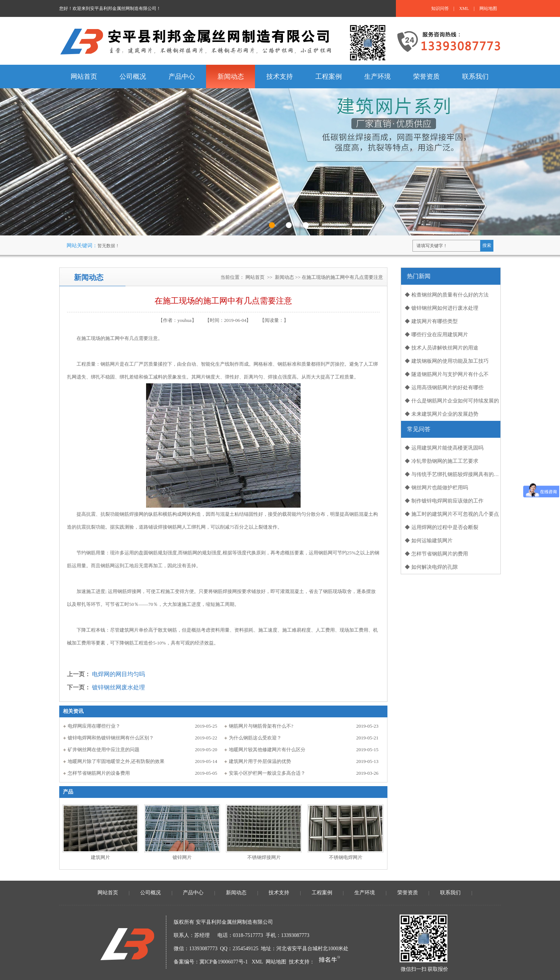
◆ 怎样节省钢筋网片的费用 (436, 554)
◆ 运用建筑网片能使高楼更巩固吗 (444, 448)
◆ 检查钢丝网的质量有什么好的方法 (447, 295)
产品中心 (193, 893)
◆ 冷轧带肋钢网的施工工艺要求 (442, 461)
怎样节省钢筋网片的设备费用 (99, 773)
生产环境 (365, 893)
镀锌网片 (182, 857)
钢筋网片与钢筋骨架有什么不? (261, 726)
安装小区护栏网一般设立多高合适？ (267, 773)
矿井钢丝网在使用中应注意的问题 (104, 750)
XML (464, 8)
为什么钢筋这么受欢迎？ (255, 738)
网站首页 (255, 277)
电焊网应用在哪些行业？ (94, 726)
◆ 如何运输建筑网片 (429, 541)
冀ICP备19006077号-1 (224, 962)
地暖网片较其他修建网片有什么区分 (267, 750)
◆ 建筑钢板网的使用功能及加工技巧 (447, 361)
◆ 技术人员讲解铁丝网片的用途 (442, 348)
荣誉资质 (408, 893)
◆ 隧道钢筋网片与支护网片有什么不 (447, 374)
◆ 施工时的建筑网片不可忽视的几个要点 (452, 514)
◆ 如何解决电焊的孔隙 (431, 567)
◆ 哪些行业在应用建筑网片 (436, 335)
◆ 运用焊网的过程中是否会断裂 (442, 527)
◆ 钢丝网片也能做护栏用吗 (436, 488)
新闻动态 (284, 277)
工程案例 (322, 893)
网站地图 (488, 8)
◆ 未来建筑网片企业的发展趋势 (442, 414)
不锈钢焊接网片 (264, 857)
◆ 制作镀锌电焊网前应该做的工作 (444, 501)
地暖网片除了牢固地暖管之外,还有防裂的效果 (116, 761)
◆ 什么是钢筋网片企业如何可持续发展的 (452, 401)
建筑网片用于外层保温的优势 (260, 761)
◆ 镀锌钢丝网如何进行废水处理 (442, 308)
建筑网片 (100, 857)
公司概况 (150, 893)
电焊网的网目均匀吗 (118, 674)
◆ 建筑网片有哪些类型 (431, 321)
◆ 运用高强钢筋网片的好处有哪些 (444, 388)
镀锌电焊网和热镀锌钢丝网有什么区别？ (111, 738)
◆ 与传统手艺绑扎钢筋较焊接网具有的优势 (453, 474)
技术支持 (279, 893)
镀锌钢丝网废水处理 (118, 687)
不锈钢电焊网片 (346, 857)
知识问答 (440, 8)
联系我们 (450, 893)
